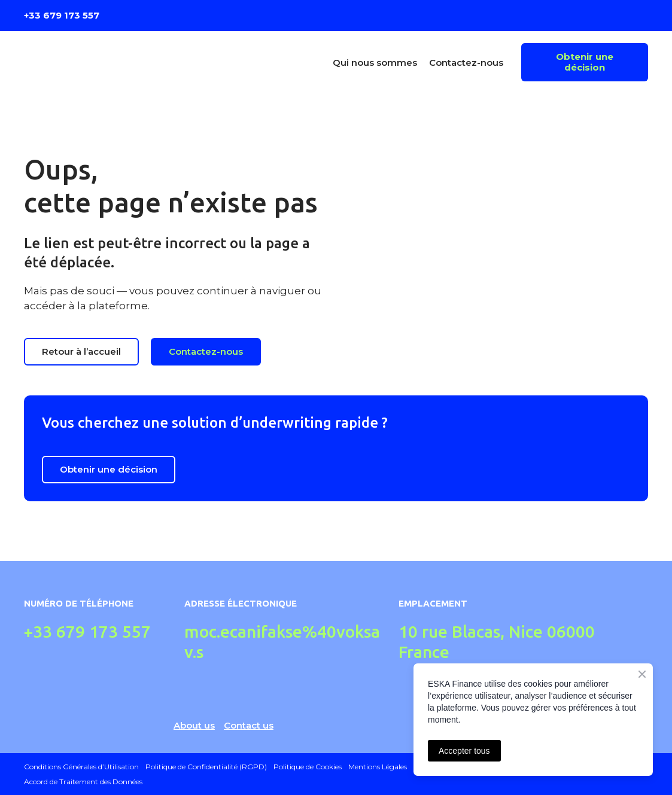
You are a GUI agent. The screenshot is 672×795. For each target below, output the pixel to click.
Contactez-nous (466, 63)
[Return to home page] (100, 63)
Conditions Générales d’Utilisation (81, 767)
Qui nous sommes (375, 63)
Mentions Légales (378, 767)
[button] (585, 62)
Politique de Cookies (308, 767)
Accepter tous (464, 751)
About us (194, 725)
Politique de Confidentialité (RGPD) (206, 767)
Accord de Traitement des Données (83, 782)
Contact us (249, 725)
